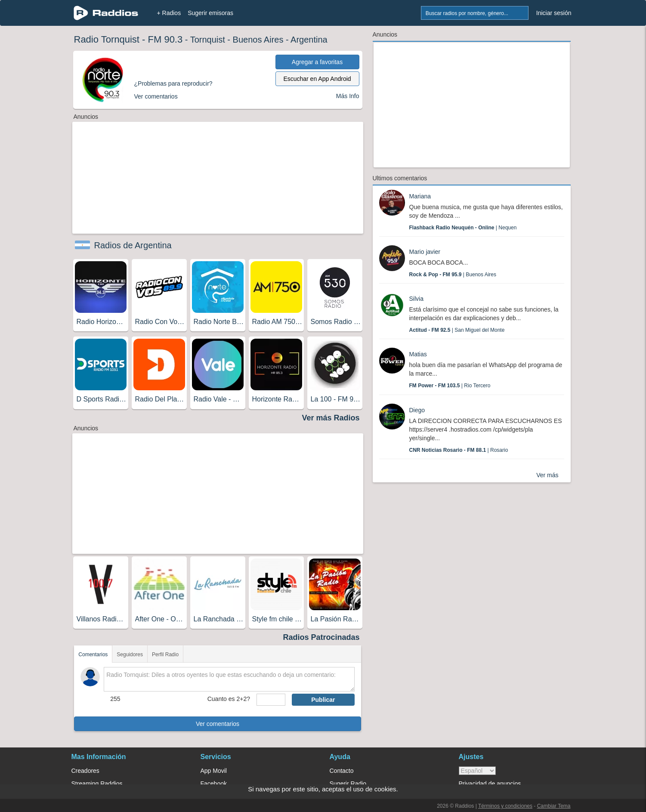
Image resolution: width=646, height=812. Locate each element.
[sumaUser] (271, 700)
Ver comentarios (218, 724)
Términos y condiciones (505, 806)
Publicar (323, 700)
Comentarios (93, 655)
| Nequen (463, 228)
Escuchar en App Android (317, 79)
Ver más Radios (331, 418)
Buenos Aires (258, 40)
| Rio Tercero (450, 386)
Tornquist (208, 40)
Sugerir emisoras (210, 13)
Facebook (214, 784)
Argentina (309, 40)
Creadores (85, 771)
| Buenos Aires (453, 275)
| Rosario (459, 450)
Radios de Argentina (133, 245)
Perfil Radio (165, 655)
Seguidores (130, 655)
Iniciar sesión (554, 13)
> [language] (477, 771)
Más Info (348, 96)
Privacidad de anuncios (490, 784)
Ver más (547, 475)
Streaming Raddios (97, 784)
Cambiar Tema (554, 806)
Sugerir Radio (348, 784)
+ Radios (169, 13)
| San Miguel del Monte (457, 330)
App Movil (214, 771)
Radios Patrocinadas (321, 637)
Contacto (342, 771)
